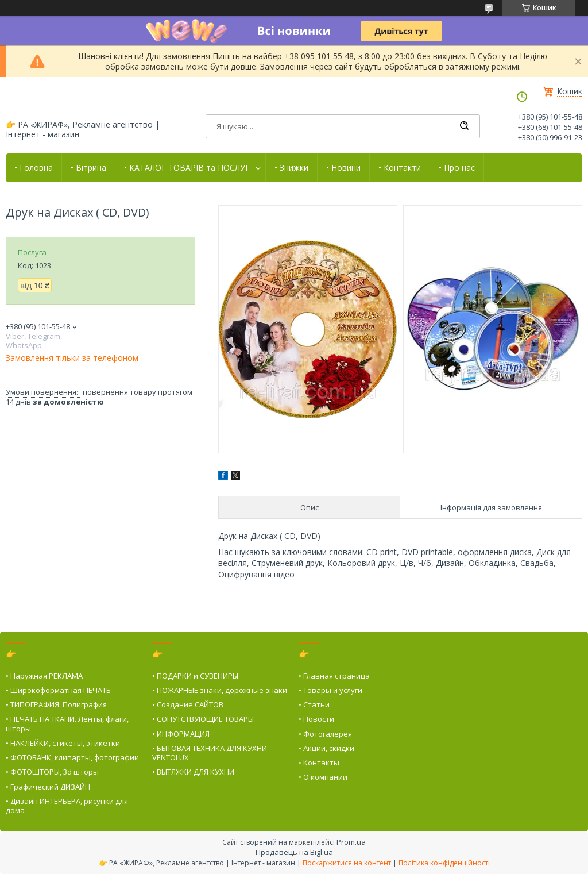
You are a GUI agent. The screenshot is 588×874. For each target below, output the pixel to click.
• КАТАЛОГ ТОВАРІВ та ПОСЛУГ (187, 168)
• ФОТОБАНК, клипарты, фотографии (72, 757)
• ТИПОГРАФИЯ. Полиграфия (56, 704)
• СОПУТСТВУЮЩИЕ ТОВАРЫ (203, 719)
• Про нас (457, 168)
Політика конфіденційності (444, 863)
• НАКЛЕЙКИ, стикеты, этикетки (63, 743)
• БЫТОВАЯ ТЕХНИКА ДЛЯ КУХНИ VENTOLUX (210, 753)
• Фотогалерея (325, 734)
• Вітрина (88, 168)
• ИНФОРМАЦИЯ (181, 734)
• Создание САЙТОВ (188, 704)
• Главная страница (334, 676)
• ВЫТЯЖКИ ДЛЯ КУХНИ (193, 772)
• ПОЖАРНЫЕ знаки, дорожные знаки (220, 690)
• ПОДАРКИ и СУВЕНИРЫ (195, 676)
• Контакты (319, 763)
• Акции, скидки (326, 748)
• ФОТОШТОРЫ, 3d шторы (52, 772)
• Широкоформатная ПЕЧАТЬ (58, 690)
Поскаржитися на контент (347, 863)
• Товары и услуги (330, 690)
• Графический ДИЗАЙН (48, 787)
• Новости (316, 719)
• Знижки (291, 168)
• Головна (34, 168)
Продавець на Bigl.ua (294, 852)
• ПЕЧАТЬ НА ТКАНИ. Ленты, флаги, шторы (67, 723)
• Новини (343, 168)
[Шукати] (464, 126)
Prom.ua (351, 842)
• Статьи (314, 704)
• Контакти (400, 168)
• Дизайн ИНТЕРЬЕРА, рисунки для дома (67, 806)
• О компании (323, 777)
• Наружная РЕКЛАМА (44, 676)
